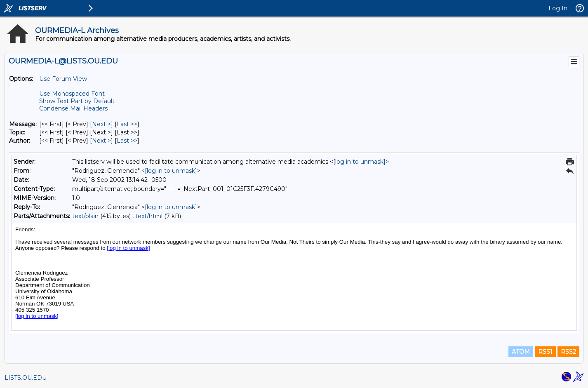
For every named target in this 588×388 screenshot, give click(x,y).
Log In (558, 8)
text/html (149, 216)
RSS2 (568, 352)
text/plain (85, 216)
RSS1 (545, 352)
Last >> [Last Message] (127, 124)
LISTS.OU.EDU (26, 378)
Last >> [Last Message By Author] (127, 141)
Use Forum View (63, 79)
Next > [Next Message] (101, 124)
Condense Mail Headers (73, 108)
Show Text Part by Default (77, 101)
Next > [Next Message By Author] (101, 141)
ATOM (521, 352)
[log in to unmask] (359, 162)
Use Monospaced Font (72, 94)
